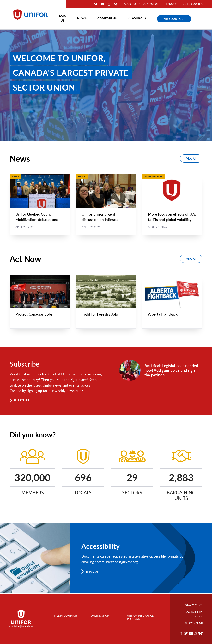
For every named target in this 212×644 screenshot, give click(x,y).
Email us (93, 572)
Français (171, 4)
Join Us (62, 18)
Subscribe (22, 401)
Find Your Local (174, 19)
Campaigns (107, 18)
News (82, 18)
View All (191, 158)
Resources (137, 18)
